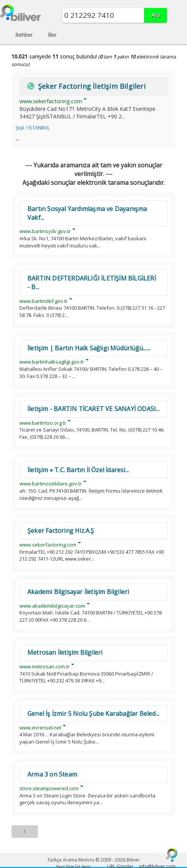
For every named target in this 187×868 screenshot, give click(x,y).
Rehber (24, 35)
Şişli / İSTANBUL (33, 128)
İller (52, 35)
